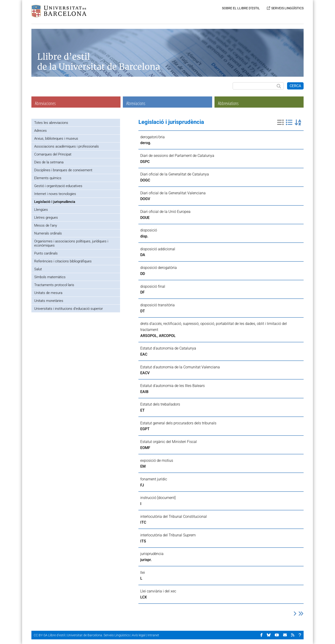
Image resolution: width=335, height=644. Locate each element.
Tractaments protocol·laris (54, 285)
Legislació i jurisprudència (55, 202)
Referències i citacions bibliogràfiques (63, 261)
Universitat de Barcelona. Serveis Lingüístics (98, 635)
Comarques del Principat (53, 154)
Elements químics (48, 178)
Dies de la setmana (49, 162)
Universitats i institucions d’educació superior (69, 309)
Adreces (40, 131)
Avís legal (139, 635)
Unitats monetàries (49, 301)
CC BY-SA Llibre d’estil (49, 635)
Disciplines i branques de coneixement (63, 170)
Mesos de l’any (46, 225)
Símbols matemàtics (50, 277)
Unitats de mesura (48, 293)
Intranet (153, 635)
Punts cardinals (46, 253)
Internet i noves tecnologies (55, 194)
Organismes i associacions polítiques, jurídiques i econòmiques (71, 243)
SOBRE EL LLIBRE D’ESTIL (241, 8)
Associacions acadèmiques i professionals (67, 146)
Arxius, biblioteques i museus (56, 139)
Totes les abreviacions (51, 123)
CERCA (295, 86)
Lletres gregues (46, 218)
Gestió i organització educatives (58, 186)
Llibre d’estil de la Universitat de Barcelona (99, 62)
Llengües (41, 210)
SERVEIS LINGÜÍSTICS (287, 8)
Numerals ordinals (48, 233)
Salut (38, 269)
